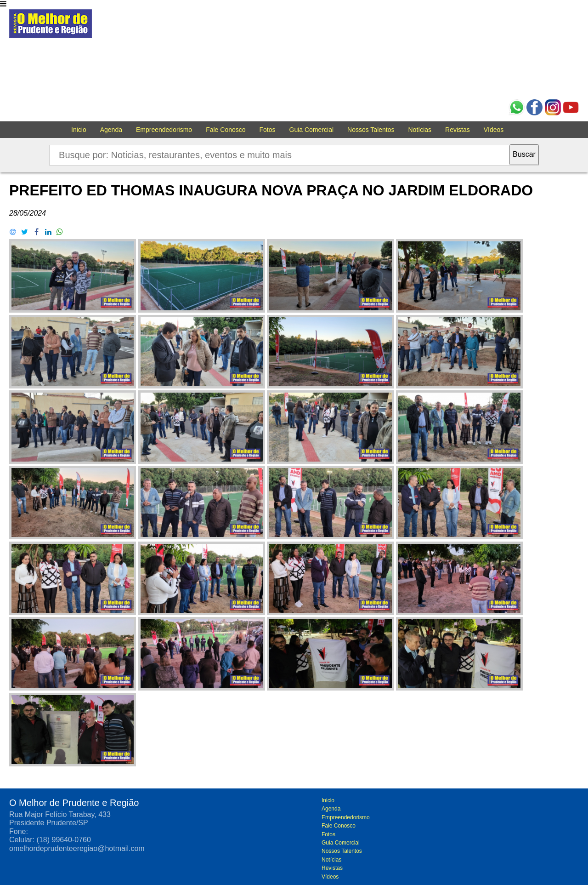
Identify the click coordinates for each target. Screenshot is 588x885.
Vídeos (494, 130)
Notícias (420, 130)
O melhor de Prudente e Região (51, 26)
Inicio (79, 130)
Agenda (111, 130)
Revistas (458, 130)
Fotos (268, 130)
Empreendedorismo (164, 130)
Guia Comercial (311, 130)
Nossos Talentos (371, 130)
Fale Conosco (226, 130)
